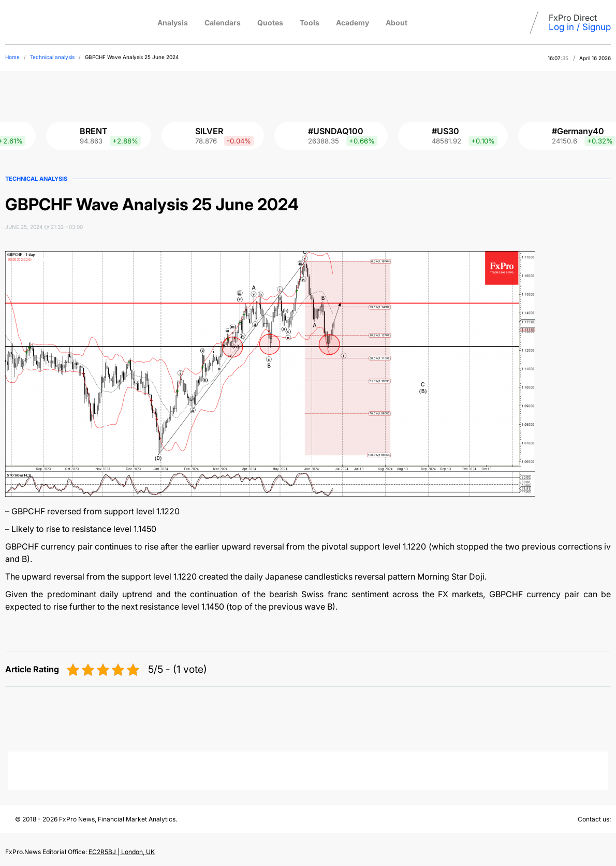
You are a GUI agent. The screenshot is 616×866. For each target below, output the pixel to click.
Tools (310, 23)
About (397, 23)
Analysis (173, 23)
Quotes (270, 23)
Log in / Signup (580, 27)
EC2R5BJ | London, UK (122, 852)
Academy (353, 23)
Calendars (223, 23)
